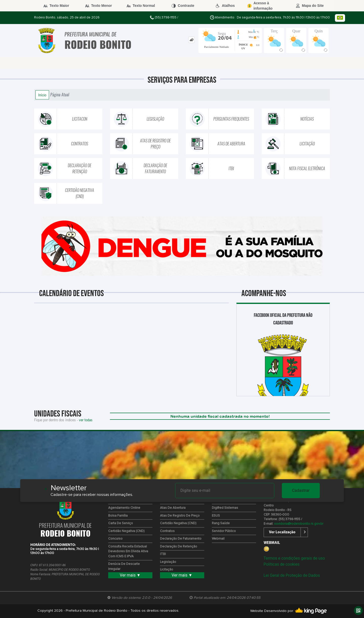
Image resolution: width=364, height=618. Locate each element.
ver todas (86, 420)
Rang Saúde (221, 523)
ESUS (216, 516)
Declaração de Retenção (179, 547)
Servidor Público (224, 531)
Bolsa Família (118, 516)
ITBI (163, 554)
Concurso (115, 539)
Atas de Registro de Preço (180, 516)
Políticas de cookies (282, 564)
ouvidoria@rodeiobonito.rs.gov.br (299, 524)
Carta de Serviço (121, 523)
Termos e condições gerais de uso (294, 558)
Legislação (168, 562)
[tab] (191, 40)
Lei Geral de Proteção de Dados (292, 575)
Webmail (218, 539)
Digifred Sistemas (225, 508)
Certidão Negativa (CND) (126, 531)
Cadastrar (301, 490)
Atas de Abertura (173, 508)
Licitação (167, 570)
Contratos (167, 531)
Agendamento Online (124, 508)
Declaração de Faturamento (181, 539)
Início (42, 95)
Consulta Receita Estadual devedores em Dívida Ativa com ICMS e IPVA (128, 551)
